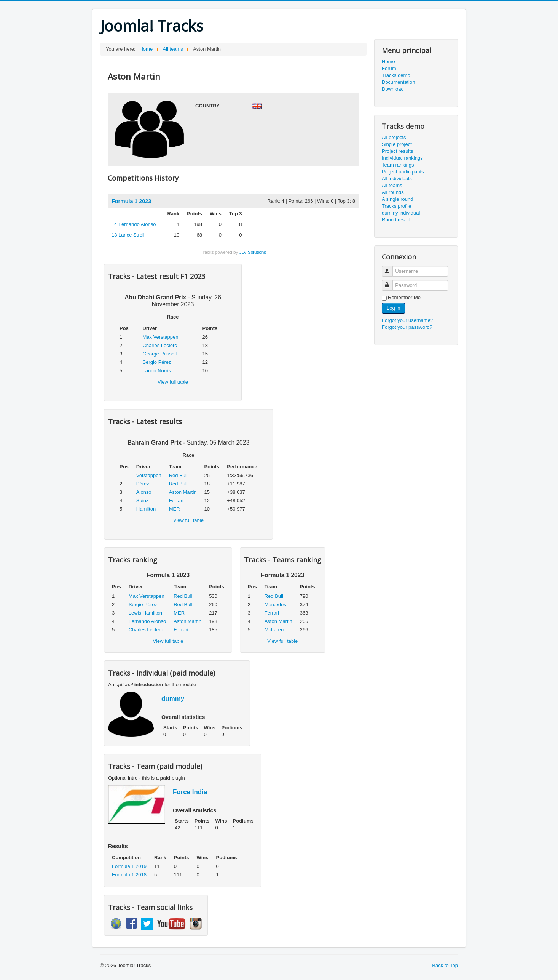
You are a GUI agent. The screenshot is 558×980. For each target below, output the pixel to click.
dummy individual (401, 213)
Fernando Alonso (134, 224)
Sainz (143, 500)
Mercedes (275, 604)
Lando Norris (156, 371)
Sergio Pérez (157, 362)
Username (391, 268)
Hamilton (146, 509)
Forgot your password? (407, 327)
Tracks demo (396, 75)
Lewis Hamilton (145, 613)
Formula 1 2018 (129, 875)
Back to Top (445, 965)
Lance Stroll (128, 235)
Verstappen (149, 475)
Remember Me (404, 297)
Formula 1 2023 (131, 201)
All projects (394, 137)
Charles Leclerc (159, 345)
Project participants (403, 172)
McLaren (274, 630)
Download (393, 89)
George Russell (159, 354)
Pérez (143, 484)
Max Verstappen (160, 337)
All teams (392, 185)
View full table (173, 382)
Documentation (398, 82)
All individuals (397, 179)
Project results (397, 151)
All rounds (393, 192)
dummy (173, 699)
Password (391, 282)
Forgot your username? (407, 320)
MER (175, 509)
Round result (396, 220)
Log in (393, 308)
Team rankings (398, 165)
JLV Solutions (253, 252)
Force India (190, 792)
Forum (389, 68)
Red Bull (178, 475)
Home (388, 62)
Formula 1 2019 (129, 866)
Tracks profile (397, 206)
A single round (397, 199)
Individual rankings (402, 158)
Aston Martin (183, 492)
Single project (397, 144)
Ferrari (176, 500)
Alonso (144, 492)
